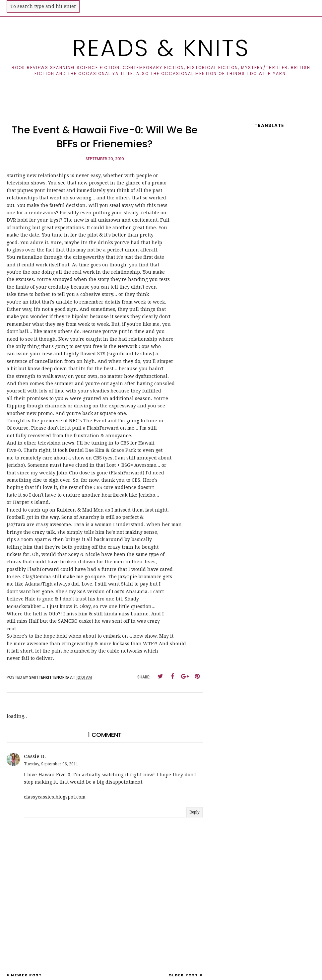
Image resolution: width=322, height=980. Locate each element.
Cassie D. (35, 756)
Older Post (183, 975)
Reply (194, 812)
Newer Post (27, 975)
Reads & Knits (161, 48)
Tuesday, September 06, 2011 (51, 764)
